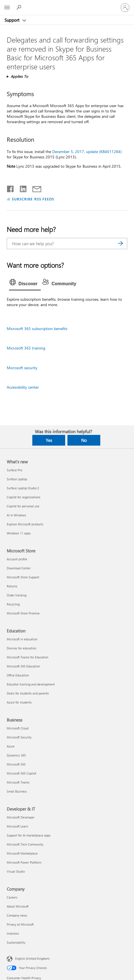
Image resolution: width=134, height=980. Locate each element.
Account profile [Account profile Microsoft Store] (17, 559)
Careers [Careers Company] (12, 897)
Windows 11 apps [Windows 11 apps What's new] (19, 533)
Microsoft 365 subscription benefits (37, 328)
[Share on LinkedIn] (21, 188)
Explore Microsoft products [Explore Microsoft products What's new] (25, 524)
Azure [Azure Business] (11, 746)
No (84, 440)
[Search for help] (20, 7)
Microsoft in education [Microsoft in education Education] (22, 639)
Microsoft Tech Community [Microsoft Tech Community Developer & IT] (25, 844)
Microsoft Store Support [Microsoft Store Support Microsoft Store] (23, 577)
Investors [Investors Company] (13, 933)
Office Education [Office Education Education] (18, 675)
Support (13, 20)
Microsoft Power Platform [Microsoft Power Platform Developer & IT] (24, 862)
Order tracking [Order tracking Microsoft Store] (17, 595)
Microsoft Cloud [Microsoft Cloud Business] (18, 728)
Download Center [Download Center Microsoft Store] (19, 568)
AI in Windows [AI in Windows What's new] (16, 515)
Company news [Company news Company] (17, 915)
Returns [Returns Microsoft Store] (12, 586)
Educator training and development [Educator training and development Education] (31, 684)
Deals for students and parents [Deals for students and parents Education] (28, 693)
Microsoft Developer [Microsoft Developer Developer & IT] (21, 817)
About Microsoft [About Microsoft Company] (18, 906)
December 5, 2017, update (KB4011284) (87, 151)
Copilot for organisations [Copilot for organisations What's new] (24, 497)
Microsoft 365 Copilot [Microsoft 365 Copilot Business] (21, 773)
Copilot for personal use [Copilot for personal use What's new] (23, 506)
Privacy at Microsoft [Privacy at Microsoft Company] (20, 924)
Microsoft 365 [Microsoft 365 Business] (16, 764)
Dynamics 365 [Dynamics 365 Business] (16, 755)
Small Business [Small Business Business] (17, 791)
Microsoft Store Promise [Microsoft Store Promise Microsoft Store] (23, 613)
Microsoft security (22, 368)
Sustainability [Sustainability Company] (16, 942)
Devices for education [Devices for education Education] (21, 648)
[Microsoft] (67, 4)
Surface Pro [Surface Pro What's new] (14, 470)
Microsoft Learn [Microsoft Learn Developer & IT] (17, 826)
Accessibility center (23, 387)
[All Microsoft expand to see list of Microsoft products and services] (7, 8)
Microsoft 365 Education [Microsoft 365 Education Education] (23, 666)
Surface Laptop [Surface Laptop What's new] (17, 479)
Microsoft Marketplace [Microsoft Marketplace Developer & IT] (22, 853)
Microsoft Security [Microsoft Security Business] (19, 737)
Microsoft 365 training (26, 348)
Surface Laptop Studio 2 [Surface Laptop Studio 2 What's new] (23, 488)
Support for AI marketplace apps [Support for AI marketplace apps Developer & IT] (29, 835)
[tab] (25, 284)
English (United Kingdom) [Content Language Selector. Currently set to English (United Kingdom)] (32, 958)
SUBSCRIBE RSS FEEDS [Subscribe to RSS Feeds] (33, 199)
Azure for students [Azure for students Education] (19, 702)
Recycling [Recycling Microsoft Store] (13, 604)
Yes (49, 440)
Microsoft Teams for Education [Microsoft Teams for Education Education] (28, 657)
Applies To (19, 76)
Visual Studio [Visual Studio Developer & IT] (16, 871)
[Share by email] (34, 188)
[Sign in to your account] (125, 8)
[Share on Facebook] (11, 188)
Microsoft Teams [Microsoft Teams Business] (18, 782)
